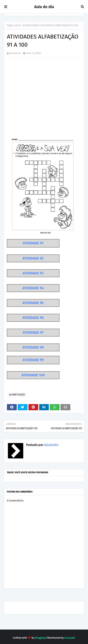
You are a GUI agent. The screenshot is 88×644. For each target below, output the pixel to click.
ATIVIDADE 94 (33, 288)
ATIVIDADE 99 (33, 360)
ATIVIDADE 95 (33, 303)
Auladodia (15, 53)
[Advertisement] (44, 101)
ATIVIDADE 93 (33, 273)
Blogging (40, 638)
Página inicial (14, 25)
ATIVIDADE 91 (33, 243)
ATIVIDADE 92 (33, 258)
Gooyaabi (70, 638)
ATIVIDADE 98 (33, 347)
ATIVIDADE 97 (33, 333)
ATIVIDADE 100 (33, 375)
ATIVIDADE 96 (33, 318)
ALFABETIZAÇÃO (31, 25)
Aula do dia (44, 7)
